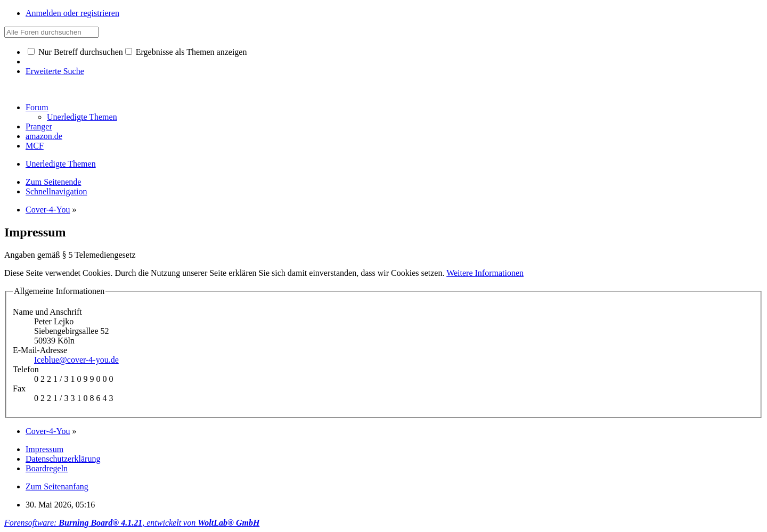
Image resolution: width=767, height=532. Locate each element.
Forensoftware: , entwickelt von (132, 523)
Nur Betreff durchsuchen (75, 52)
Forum (37, 107)
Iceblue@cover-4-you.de (76, 360)
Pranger (39, 126)
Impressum (44, 449)
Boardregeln (47, 468)
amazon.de (44, 136)
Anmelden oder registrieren (72, 13)
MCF (35, 146)
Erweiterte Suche (55, 71)
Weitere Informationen (485, 273)
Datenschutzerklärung (63, 459)
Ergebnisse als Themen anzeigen (186, 52)
